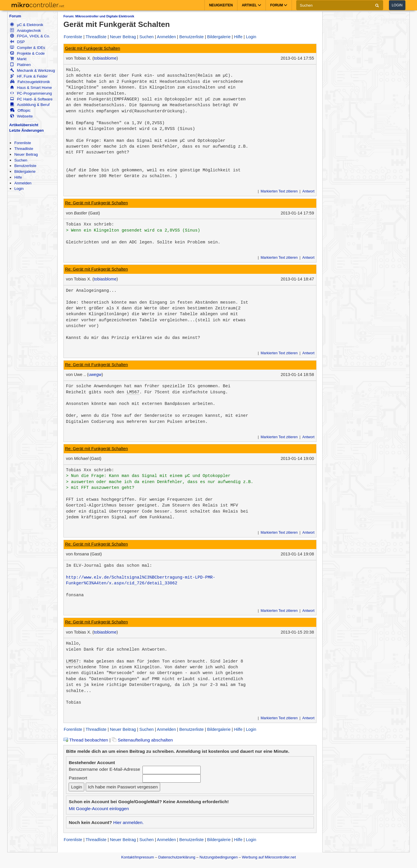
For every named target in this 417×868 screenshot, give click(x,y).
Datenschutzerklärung (177, 857)
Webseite (21, 116)
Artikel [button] (252, 5)
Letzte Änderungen (26, 130)
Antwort (308, 191)
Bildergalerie (25, 171)
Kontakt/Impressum (137, 857)
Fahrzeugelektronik (30, 82)
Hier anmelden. (128, 822)
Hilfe (18, 177)
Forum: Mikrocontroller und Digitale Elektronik (99, 16)
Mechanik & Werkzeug (32, 70)
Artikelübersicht (24, 125)
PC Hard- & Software (31, 99)
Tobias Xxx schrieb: (90, 224)
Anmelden (23, 183)
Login (397, 5)
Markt (18, 59)
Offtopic (20, 110)
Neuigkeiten (221, 5)
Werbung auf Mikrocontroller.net (269, 857)
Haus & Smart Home (31, 88)
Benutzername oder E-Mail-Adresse (104, 769)
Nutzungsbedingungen (219, 857)
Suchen (21, 160)
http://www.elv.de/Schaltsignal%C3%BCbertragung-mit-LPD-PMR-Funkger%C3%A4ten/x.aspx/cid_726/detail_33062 (141, 580)
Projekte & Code (27, 53)
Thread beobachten (86, 740)
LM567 (133, 392)
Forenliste (23, 143)
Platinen (20, 65)
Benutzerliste (25, 166)
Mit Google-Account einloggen (99, 809)
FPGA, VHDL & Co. (30, 36)
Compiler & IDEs (28, 48)
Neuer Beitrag (26, 154)
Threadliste (24, 149)
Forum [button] (279, 5)
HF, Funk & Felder (29, 76)
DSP (17, 42)
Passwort (78, 778)
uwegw (95, 375)
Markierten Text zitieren (279, 191)
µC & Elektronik (27, 25)
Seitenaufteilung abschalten (142, 740)
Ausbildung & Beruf (30, 105)
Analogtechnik (25, 31)
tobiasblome (105, 58)
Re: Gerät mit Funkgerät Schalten (97, 203)
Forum (15, 16)
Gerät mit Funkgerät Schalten (93, 48)
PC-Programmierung (31, 93)
